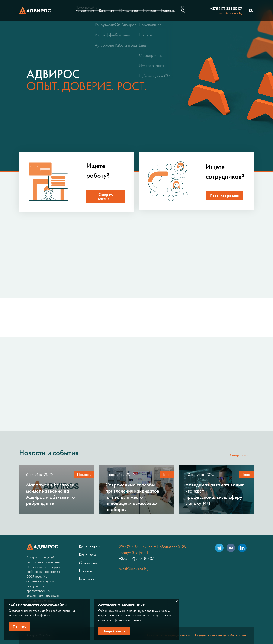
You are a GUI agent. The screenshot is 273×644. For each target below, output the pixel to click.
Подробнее (112, 631)
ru (251, 11)
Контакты (168, 10)
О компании (129, 10)
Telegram (219, 548)
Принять (19, 627)
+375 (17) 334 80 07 (226, 9)
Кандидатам (85, 10)
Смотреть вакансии (106, 197)
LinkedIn (242, 548)
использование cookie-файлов (30, 615)
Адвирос (35, 11)
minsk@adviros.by (230, 13)
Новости (150, 10)
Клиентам (106, 10)
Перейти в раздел (224, 196)
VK (231, 548)
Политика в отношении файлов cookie (220, 635)
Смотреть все (239, 455)
